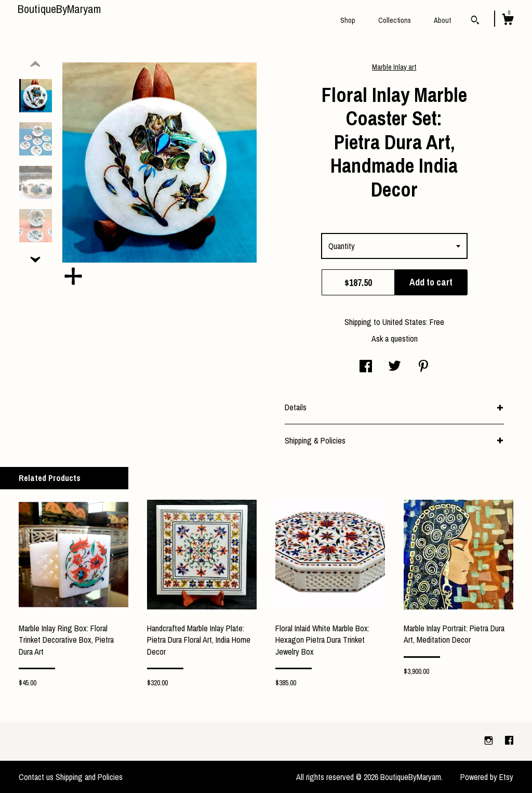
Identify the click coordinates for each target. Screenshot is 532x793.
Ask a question (395, 339)
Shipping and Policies (89, 777)
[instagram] (490, 741)
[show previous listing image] (35, 64)
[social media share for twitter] (395, 367)
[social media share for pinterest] (423, 367)
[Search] (475, 21)
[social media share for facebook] (366, 367)
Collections (395, 20)
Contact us (36, 777)
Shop (348, 20)
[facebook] (509, 741)
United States (404, 322)
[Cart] (508, 21)
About (442, 20)
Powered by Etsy (487, 777)
